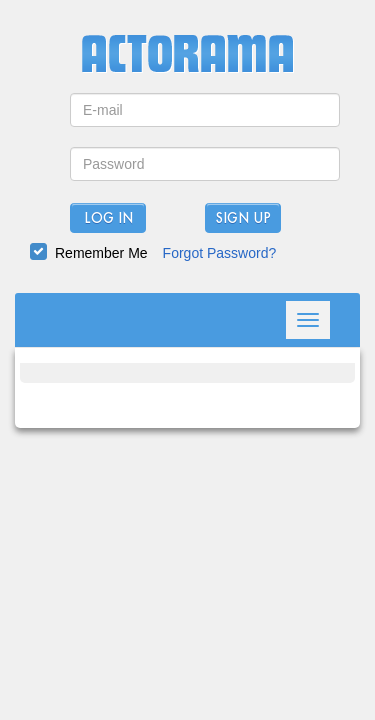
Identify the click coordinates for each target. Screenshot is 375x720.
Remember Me (101, 253)
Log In (108, 219)
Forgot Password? (220, 253)
